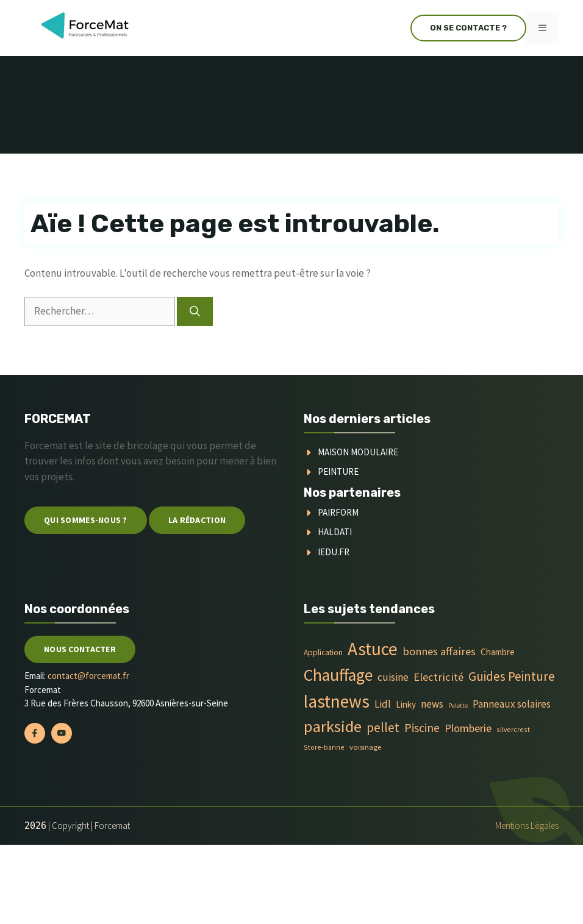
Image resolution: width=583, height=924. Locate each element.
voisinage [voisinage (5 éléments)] (365, 747)
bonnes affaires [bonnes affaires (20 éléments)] (439, 651)
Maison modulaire (358, 452)
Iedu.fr (334, 552)
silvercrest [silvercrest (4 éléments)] (513, 729)
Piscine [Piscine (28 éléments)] (422, 727)
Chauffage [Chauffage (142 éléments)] (338, 675)
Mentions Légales (527, 826)
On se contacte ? (468, 28)
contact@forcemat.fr (88, 676)
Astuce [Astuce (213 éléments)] (373, 649)
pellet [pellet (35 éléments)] (383, 727)
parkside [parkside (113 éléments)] (333, 726)
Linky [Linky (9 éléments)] (406, 704)
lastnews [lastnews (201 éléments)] (337, 701)
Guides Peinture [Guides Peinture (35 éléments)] (512, 676)
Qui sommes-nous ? (86, 520)
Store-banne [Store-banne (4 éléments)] (324, 747)
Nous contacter (80, 649)
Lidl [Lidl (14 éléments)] (383, 704)
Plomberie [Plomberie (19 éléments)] (468, 728)
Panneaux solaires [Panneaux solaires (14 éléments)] (512, 704)
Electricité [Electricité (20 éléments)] (438, 677)
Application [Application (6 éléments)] (323, 652)
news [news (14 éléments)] (432, 704)
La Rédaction (197, 520)
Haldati (335, 532)
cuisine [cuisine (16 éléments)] (393, 677)
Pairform (338, 512)
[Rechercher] (195, 311)
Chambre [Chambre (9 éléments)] (498, 652)
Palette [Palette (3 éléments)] (458, 705)
